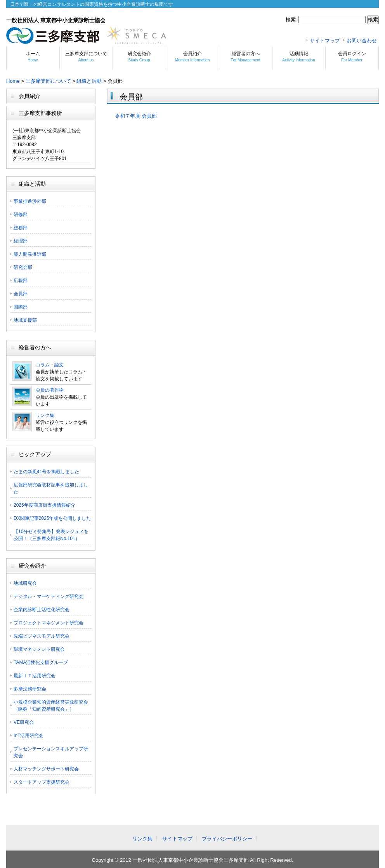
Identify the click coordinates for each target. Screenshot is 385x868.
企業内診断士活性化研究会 (42, 610)
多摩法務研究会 (30, 689)
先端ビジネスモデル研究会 (42, 636)
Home (13, 81)
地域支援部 (25, 320)
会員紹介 (192, 57)
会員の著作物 (50, 390)
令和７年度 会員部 (136, 116)
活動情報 (298, 57)
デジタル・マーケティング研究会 (49, 596)
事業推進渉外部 (30, 201)
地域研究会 (25, 583)
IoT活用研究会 (29, 736)
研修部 (21, 214)
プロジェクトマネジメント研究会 (49, 623)
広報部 (21, 281)
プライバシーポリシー (227, 839)
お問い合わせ (362, 41)
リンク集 (45, 415)
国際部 (21, 307)
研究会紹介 (139, 57)
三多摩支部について (86, 57)
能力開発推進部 (30, 254)
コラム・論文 (50, 365)
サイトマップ (325, 41)
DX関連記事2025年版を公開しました (52, 518)
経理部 (21, 241)
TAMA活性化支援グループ (41, 662)
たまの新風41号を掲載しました (46, 472)
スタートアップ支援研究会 (42, 782)
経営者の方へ (245, 57)
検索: (291, 20)
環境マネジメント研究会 (39, 649)
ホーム (33, 57)
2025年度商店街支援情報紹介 (44, 505)
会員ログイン (352, 57)
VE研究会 (24, 722)
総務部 (21, 228)
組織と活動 (89, 81)
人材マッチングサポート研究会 (46, 769)
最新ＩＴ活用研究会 (35, 676)
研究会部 (23, 267)
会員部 (21, 294)
